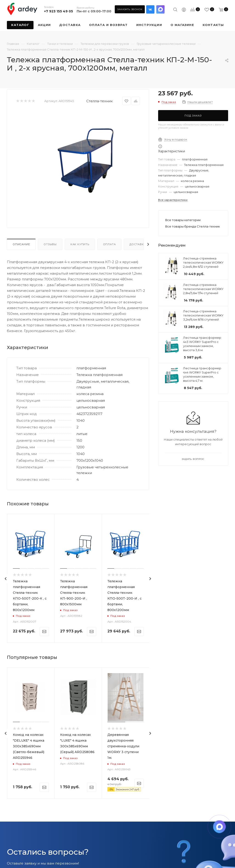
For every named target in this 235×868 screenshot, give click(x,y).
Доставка (138, 244)
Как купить (80, 244)
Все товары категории (183, 220)
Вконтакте (150, 9)
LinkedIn (160, 9)
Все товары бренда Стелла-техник (193, 226)
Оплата (109, 244)
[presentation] (6, 579)
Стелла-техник (99, 101)
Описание (21, 244)
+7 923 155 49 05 (59, 11)
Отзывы (50, 244)
